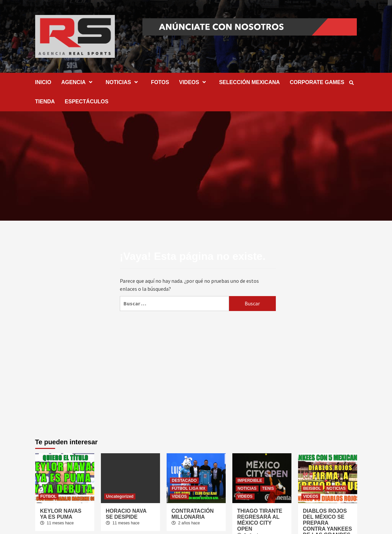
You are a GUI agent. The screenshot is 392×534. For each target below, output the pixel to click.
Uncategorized (120, 496)
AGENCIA (78, 82)
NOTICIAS (123, 82)
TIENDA (45, 102)
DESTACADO (184, 481)
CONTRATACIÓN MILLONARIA (193, 514)
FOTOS (160, 82)
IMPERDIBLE (250, 481)
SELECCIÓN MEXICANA (249, 82)
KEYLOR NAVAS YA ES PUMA (61, 514)
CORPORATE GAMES (317, 82)
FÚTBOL (49, 496)
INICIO (43, 82)
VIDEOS (194, 82)
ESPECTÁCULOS (87, 102)
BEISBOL (312, 488)
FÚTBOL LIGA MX (189, 488)
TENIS (268, 488)
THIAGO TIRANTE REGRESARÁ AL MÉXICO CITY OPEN (260, 520)
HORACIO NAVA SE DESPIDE (126, 514)
